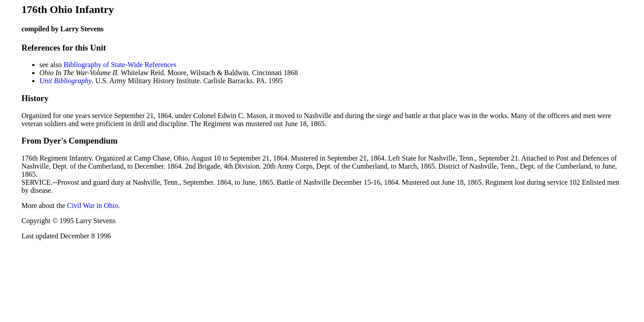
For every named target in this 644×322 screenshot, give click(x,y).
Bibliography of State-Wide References (120, 65)
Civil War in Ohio (93, 205)
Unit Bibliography (66, 81)
